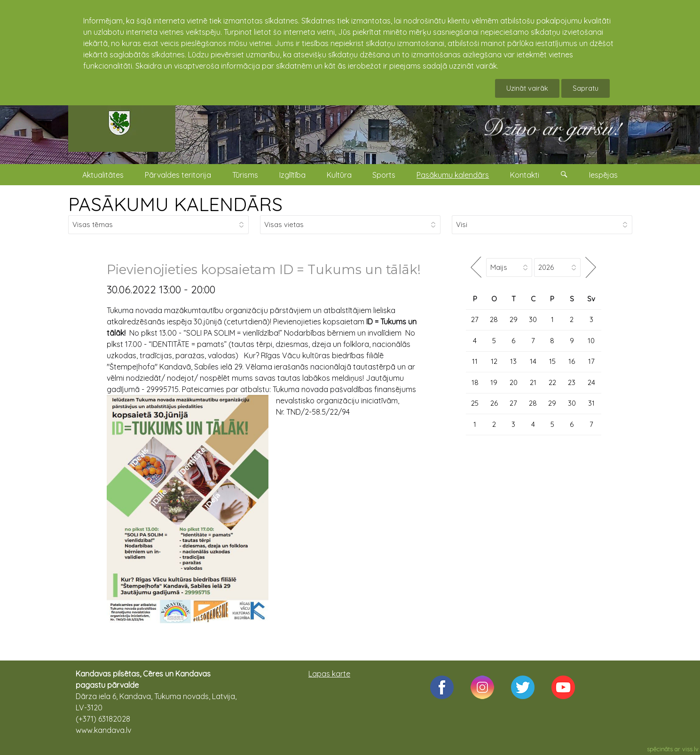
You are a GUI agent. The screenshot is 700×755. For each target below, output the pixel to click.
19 (494, 382)
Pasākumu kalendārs (453, 175)
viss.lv (690, 749)
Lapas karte (329, 674)
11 (475, 361)
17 (591, 361)
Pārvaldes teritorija (178, 175)
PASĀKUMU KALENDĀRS (175, 204)
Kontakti (525, 175)
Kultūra (339, 175)
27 (475, 319)
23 (572, 382)
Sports (384, 175)
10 (591, 341)
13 (513, 361)
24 (591, 382)
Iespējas (603, 175)
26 (494, 403)
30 (533, 319)
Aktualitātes (103, 175)
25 (475, 403)
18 (475, 382)
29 (514, 319)
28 (494, 319)
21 (533, 382)
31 (591, 403)
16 (572, 361)
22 (552, 382)
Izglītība (292, 175)
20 (514, 382)
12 (494, 361)
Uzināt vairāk (527, 88)
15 (552, 361)
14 (533, 361)
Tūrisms (245, 175)
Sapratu (586, 88)
